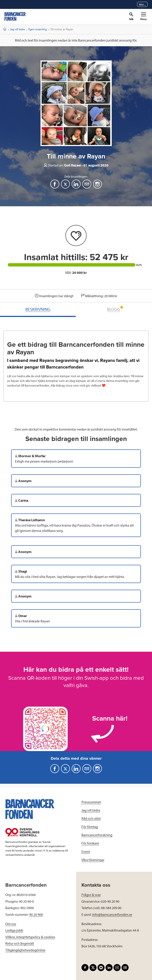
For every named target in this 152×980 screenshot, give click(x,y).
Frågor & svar (91, 895)
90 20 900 (36, 914)
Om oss (11, 924)
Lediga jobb (14, 930)
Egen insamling (38, 29)
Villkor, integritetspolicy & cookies (30, 937)
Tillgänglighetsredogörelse (25, 950)
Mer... (142, 4)
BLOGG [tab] (115, 309)
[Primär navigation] (143, 16)
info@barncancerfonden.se (112, 914)
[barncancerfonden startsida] (15, 16)
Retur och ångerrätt (20, 943)
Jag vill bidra (17, 29)
